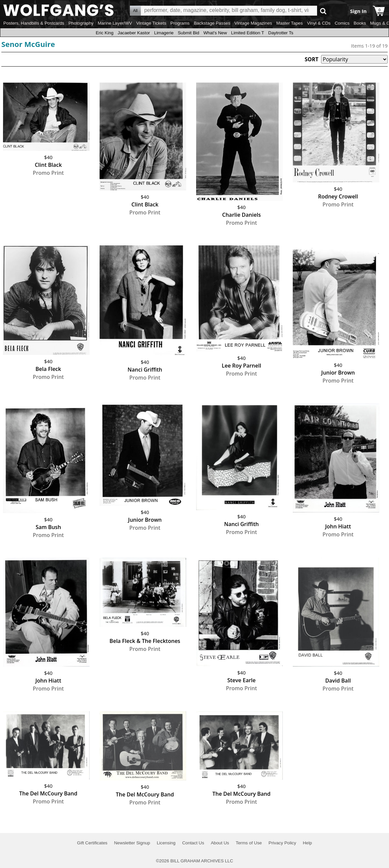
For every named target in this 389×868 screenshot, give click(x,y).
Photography (81, 23)
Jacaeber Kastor (134, 33)
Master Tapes (289, 23)
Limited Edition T (248, 33)
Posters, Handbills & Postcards (34, 23)
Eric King (104, 33)
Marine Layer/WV (115, 23)
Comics (342, 23)
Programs (180, 23)
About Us (220, 843)
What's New (215, 33)
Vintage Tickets (151, 23)
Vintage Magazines (253, 23)
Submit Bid (189, 33)
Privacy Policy (282, 843)
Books (360, 23)
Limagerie (164, 33)
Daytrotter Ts (281, 33)
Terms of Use (249, 843)
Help (307, 843)
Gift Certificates (92, 843)
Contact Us (193, 843)
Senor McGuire (28, 44)
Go (323, 11)
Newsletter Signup (132, 843)
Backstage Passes (212, 23)
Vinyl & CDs (319, 23)
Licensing (166, 843)
